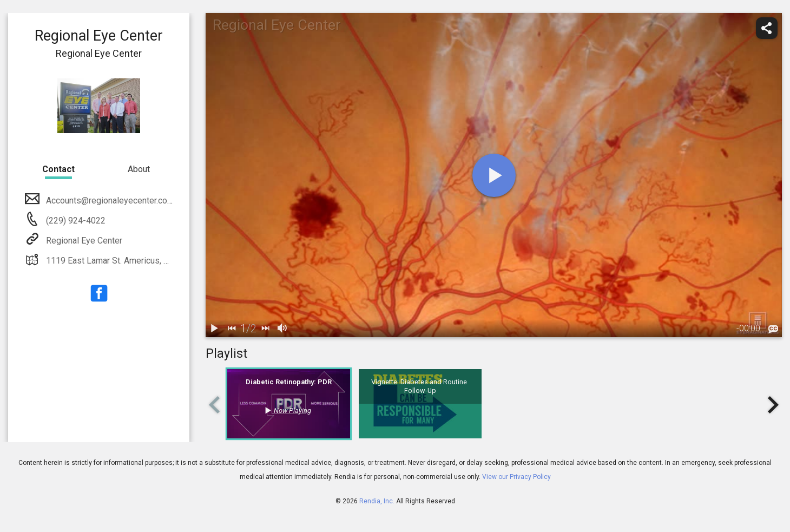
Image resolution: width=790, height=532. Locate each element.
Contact (58, 169)
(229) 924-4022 (75, 221)
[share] (767, 28)
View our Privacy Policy (516, 477)
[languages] (773, 329)
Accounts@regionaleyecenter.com (109, 201)
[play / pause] (214, 329)
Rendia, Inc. (377, 501)
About (139, 169)
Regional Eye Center (83, 241)
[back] (232, 329)
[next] (265, 329)
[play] (494, 175)
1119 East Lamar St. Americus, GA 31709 (122, 261)
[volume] (282, 329)
